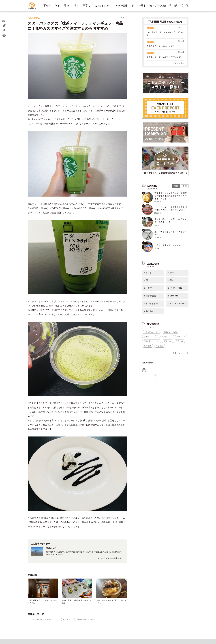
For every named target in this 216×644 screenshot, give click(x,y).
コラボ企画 (151, 296)
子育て (86, 6)
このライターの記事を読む (111, 558)
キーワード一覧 (181, 353)
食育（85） (168, 341)
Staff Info (174, 296)
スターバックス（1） (51, 619)
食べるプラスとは (158, 6)
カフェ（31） (35, 619)
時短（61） (160, 346)
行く (172, 280)
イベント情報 (120, 6)
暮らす (47, 6)
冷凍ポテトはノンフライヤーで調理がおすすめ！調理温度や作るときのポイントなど (171, 196)
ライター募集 (139, 6)
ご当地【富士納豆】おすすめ (168, 245)
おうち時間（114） (166, 337)
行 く (76, 6)
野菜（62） (148, 346)
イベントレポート (178, 303)
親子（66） (180, 341)
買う (148, 280)
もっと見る (180, 63)
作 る (57, 6)
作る (172, 273)
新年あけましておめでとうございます (164, 57)
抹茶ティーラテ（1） (85, 619)
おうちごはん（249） (152, 332)
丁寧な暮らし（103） (152, 341)
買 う (67, 6)
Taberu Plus (148, 363)
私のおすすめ (101, 6)
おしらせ (150, 311)
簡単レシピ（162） (171, 332)
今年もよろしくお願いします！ (161, 46)
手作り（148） (149, 337)
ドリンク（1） (68, 619)
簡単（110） (181, 337)
